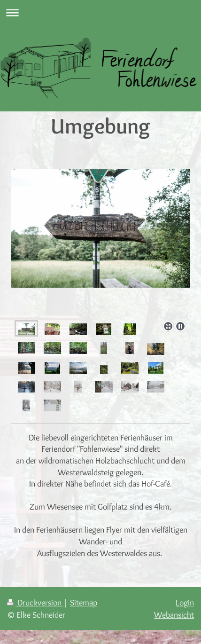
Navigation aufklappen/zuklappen (100, 12)
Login (185, 602)
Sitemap (84, 602)
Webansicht (174, 615)
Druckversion (35, 602)
